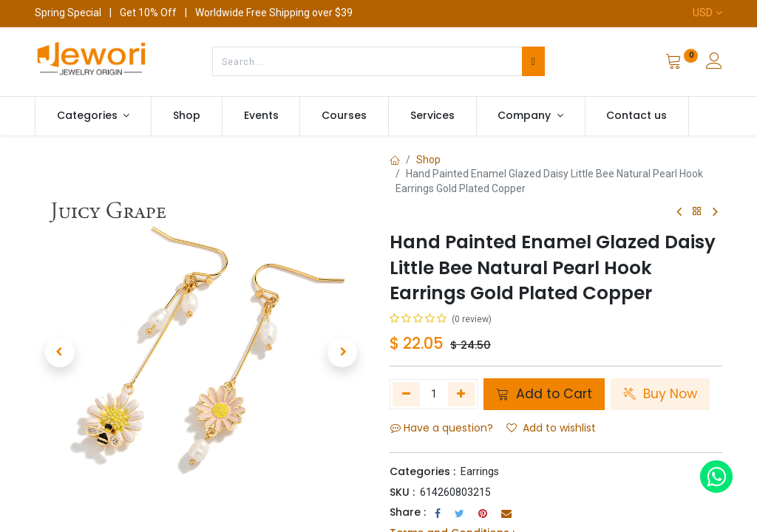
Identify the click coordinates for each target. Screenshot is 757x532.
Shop (428, 160)
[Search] (533, 61)
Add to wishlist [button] (551, 428)
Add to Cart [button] (544, 394)
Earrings (480, 471)
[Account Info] (714, 63)
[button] (60, 352)
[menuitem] (187, 116)
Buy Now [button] (660, 394)
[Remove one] (406, 394)
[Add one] (462, 394)
